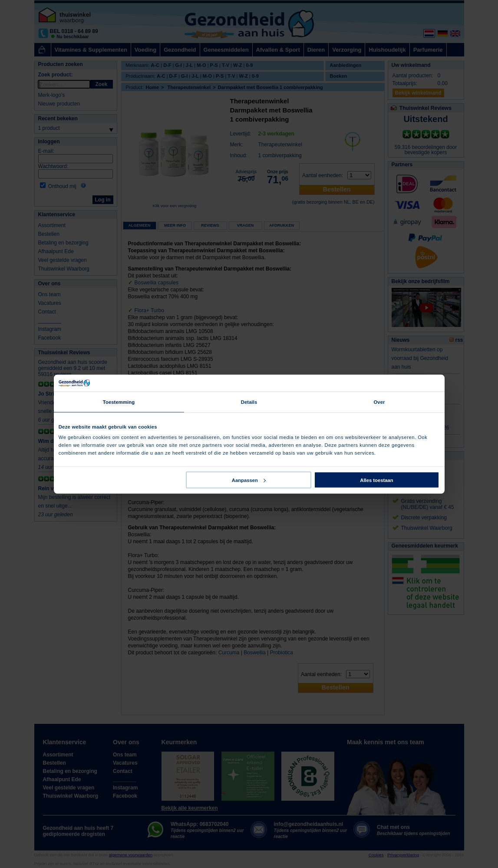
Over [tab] (379, 402)
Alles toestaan (376, 480)
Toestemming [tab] (119, 402)
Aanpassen (249, 480)
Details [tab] (249, 402)
